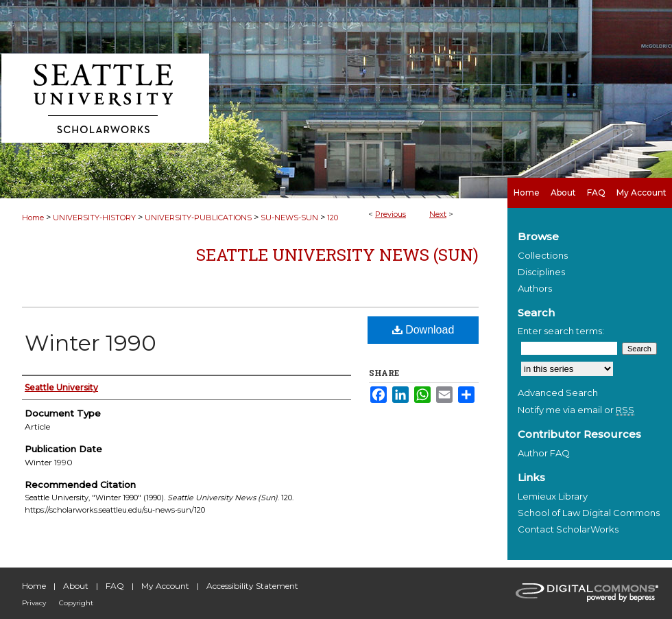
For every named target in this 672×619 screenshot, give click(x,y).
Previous (391, 214)
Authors (535, 288)
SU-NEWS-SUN (289, 218)
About (76, 586)
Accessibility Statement (252, 586)
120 (333, 218)
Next (438, 214)
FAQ (115, 586)
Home (33, 218)
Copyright (76, 603)
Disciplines (541, 272)
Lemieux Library (553, 496)
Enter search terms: (561, 331)
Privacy (34, 603)
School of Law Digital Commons (589, 513)
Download (423, 330)
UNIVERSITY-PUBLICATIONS (198, 218)
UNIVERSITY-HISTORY (94, 218)
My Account (165, 586)
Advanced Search (558, 393)
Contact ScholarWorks (568, 529)
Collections (543, 255)
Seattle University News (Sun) (337, 255)
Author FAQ (544, 453)
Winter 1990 (91, 343)
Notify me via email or (576, 410)
